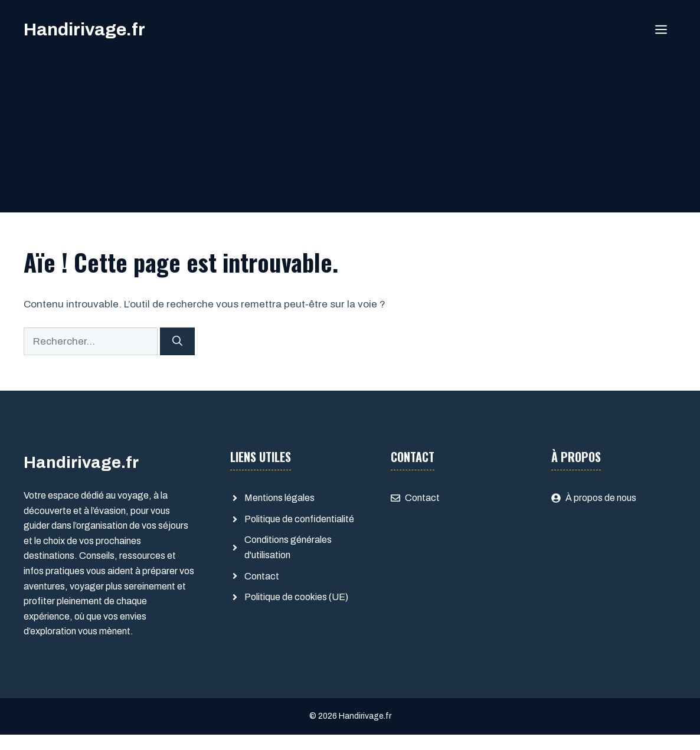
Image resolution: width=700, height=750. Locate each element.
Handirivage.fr (84, 30)
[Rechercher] (177, 342)
